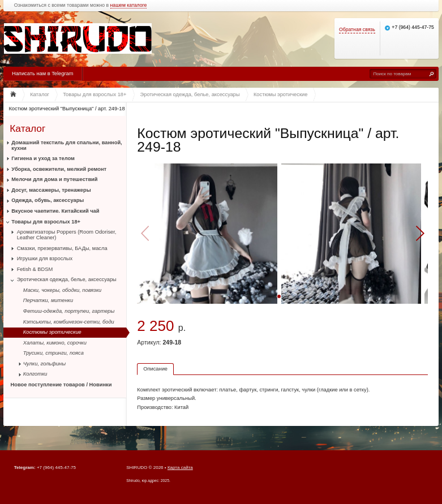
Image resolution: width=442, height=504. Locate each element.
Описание (155, 369)
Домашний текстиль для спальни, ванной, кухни (66, 145)
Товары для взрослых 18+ (46, 222)
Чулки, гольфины (44, 364)
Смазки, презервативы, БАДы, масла (62, 248)
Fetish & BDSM (35, 269)
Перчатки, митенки (48, 300)
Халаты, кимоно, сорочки (55, 343)
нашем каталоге (129, 5)
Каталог (27, 128)
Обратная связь (357, 30)
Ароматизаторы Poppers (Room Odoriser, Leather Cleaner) (67, 235)
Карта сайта (180, 468)
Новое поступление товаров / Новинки (61, 385)
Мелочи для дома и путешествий (54, 179)
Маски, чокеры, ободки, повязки (62, 290)
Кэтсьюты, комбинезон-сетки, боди (69, 322)
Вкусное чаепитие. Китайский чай (55, 211)
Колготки (35, 374)
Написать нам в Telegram (42, 74)
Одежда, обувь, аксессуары (48, 200)
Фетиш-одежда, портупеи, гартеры (69, 311)
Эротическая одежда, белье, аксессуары (67, 279)
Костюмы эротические (52, 332)
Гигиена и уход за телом (43, 158)
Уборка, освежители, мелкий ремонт (59, 169)
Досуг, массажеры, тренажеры (51, 190)
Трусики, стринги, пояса (53, 353)
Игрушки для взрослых (45, 259)
